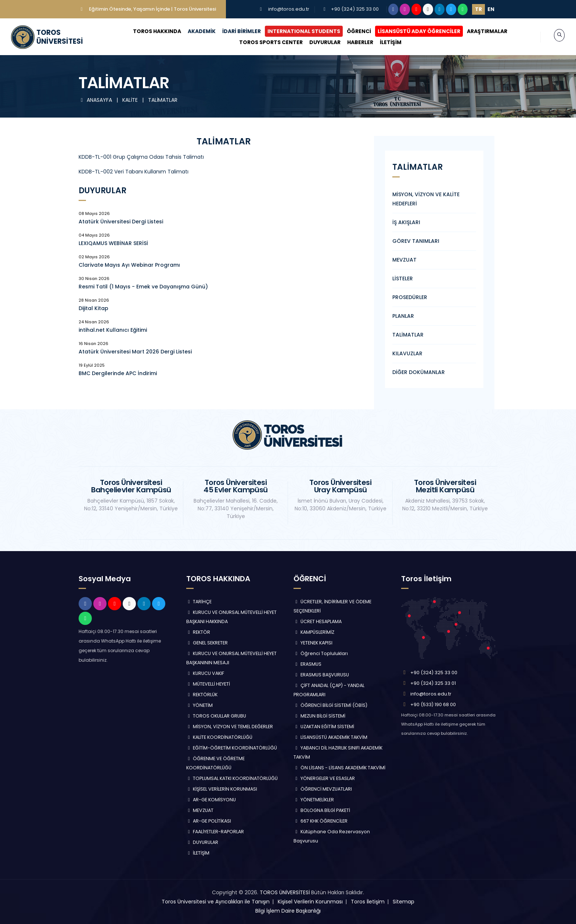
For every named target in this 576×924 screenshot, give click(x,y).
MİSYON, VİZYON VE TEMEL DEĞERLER (230, 727)
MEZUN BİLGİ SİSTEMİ (319, 716)
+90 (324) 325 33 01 (433, 683)
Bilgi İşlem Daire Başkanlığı (288, 911)
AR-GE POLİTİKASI (209, 821)
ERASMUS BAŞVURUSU (321, 675)
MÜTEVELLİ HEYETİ (208, 684)
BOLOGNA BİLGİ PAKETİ (322, 810)
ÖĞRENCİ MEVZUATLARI (323, 789)
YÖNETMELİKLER (314, 800)
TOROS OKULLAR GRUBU (216, 716)
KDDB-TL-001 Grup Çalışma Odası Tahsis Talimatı (141, 157)
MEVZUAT (404, 260)
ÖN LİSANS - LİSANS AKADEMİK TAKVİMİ (339, 768)
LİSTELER (403, 278)
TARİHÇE (199, 602)
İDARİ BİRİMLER (235, 31)
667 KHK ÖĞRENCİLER (321, 821)
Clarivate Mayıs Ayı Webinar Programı (129, 265)
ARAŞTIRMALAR (480, 31)
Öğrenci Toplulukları (321, 653)
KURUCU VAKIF (205, 673)
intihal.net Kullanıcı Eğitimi (113, 330)
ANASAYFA (96, 100)
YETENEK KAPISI (313, 643)
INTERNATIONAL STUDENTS (297, 31)
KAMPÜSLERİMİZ (314, 632)
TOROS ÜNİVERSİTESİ (285, 892)
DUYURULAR (318, 42)
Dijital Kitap (93, 308)
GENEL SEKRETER (207, 643)
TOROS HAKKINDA (150, 31)
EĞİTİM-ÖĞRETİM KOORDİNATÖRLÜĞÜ (232, 748)
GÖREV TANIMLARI (416, 241)
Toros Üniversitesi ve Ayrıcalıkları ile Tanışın (216, 902)
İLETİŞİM (383, 42)
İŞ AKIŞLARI (406, 222)
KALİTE (131, 100)
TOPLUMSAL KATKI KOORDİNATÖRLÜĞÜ (232, 778)
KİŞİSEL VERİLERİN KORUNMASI (222, 789)
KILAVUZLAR (407, 353)
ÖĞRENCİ (352, 31)
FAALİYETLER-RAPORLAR (215, 832)
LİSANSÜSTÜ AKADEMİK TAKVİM (330, 737)
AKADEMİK (195, 31)
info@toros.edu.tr (289, 9)
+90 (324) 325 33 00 (355, 9)
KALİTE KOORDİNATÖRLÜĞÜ (219, 737)
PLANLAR (403, 316)
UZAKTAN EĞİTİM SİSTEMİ (324, 727)
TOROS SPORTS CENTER (264, 42)
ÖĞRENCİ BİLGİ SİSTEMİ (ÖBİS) (330, 705)
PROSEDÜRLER (410, 297)
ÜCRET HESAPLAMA (318, 621)
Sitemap (404, 902)
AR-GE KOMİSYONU (211, 800)
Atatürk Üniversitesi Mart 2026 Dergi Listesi (135, 352)
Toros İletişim (368, 902)
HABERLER (353, 42)
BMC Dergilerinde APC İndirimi (118, 373)
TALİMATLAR (163, 100)
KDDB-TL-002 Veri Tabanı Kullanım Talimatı (134, 172)
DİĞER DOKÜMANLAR (419, 372)
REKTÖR (198, 632)
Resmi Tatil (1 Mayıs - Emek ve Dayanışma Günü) (143, 287)
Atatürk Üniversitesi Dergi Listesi (121, 222)
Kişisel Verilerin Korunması (310, 902)
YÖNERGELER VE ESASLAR (324, 778)
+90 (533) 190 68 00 (433, 704)
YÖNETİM (200, 705)
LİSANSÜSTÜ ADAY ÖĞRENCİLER (412, 31)
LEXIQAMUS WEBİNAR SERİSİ (113, 243)
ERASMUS (307, 664)
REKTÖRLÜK (202, 695)
